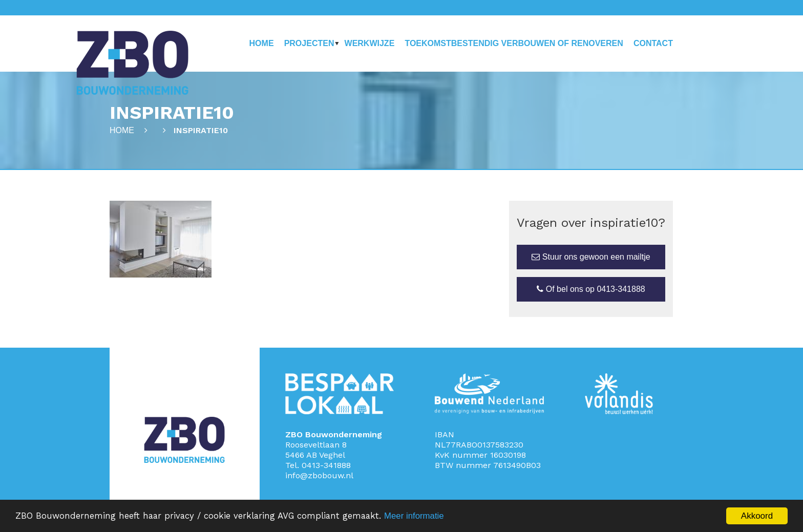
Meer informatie (419, 516)
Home (262, 43)
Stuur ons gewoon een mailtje (591, 257)
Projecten (309, 43)
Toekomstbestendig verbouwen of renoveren (514, 43)
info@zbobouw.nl (319, 475)
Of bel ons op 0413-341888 (591, 289)
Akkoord (757, 516)
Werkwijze (370, 43)
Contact (653, 43)
